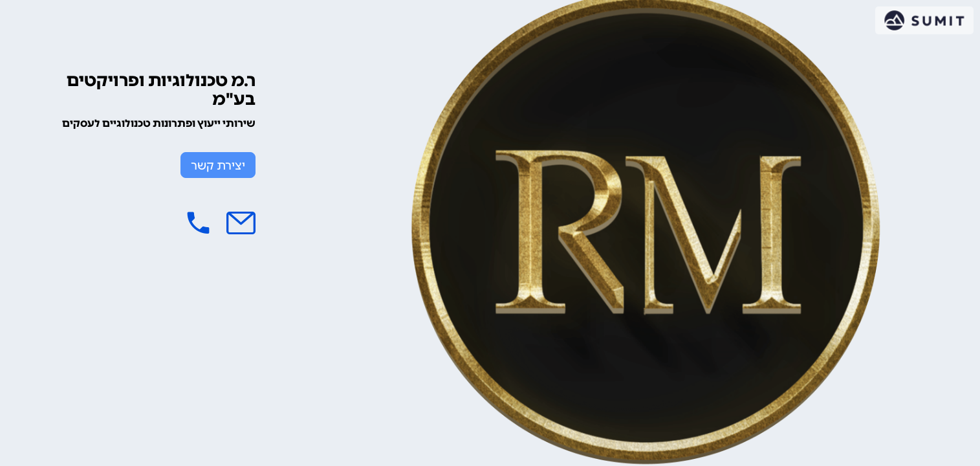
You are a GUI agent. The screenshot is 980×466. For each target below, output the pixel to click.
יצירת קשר (218, 166)
